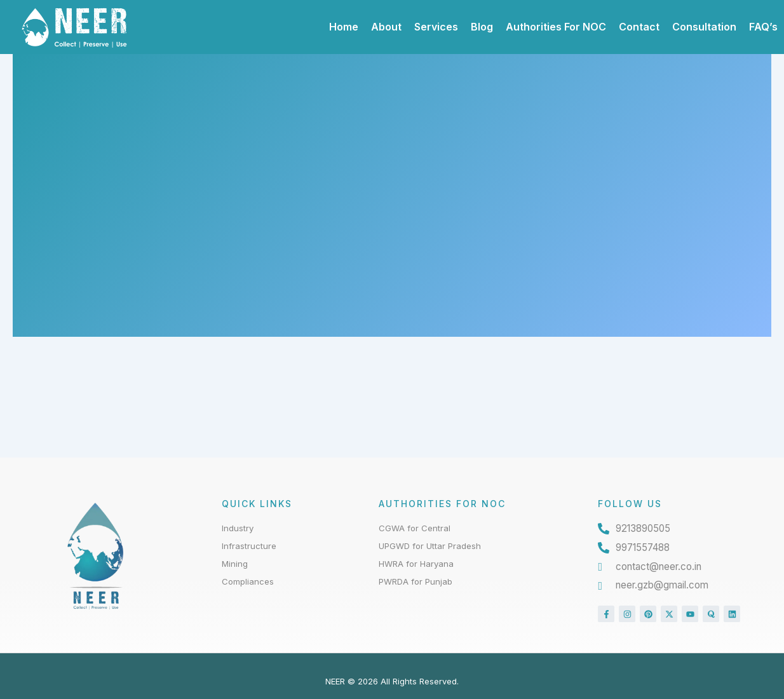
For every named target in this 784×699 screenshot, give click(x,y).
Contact (639, 27)
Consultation (704, 27)
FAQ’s (763, 27)
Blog (482, 27)
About (386, 27)
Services (436, 27)
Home (344, 27)
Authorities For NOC (556, 27)
